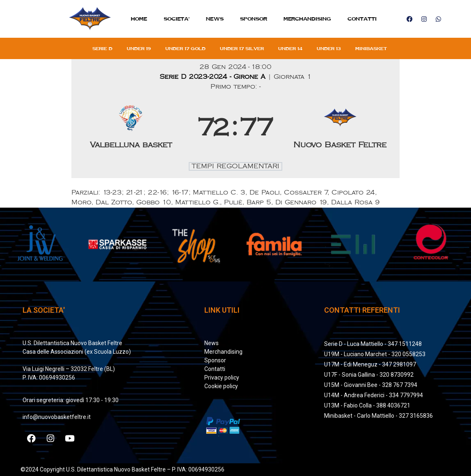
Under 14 (290, 48)
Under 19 (139, 48)
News (215, 19)
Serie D (102, 48)
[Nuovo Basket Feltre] (340, 128)
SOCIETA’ (177, 19)
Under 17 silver (242, 48)
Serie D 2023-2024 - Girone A (214, 77)
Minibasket (371, 48)
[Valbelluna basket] (131, 128)
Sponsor (254, 19)
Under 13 (329, 48)
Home (139, 19)
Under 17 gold (185, 48)
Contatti (362, 19)
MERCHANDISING (307, 19)
